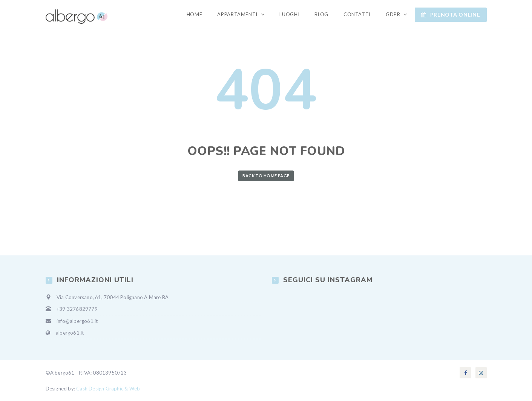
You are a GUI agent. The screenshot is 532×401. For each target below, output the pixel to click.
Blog (321, 14)
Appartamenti (238, 14)
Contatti (357, 14)
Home (195, 14)
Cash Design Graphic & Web (108, 389)
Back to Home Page (266, 176)
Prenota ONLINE (451, 15)
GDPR (394, 14)
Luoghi (289, 14)
